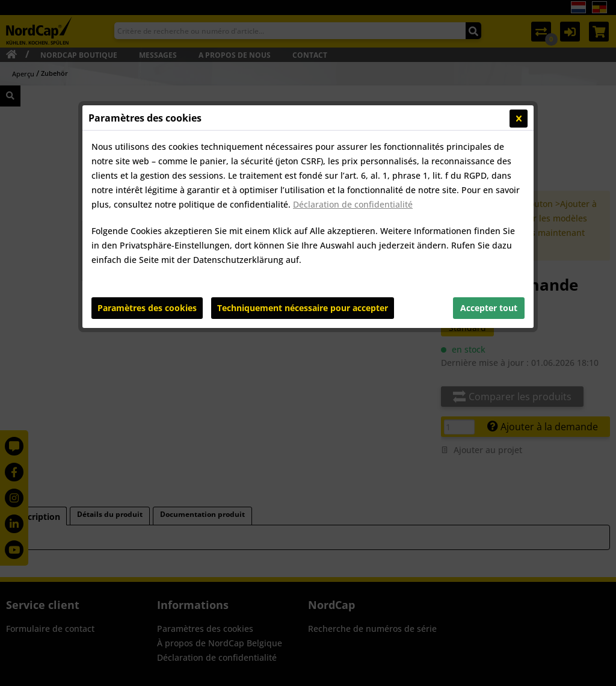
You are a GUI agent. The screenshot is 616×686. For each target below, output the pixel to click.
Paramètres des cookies (147, 308)
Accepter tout (489, 308)
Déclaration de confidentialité (353, 204)
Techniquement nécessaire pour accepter (303, 308)
